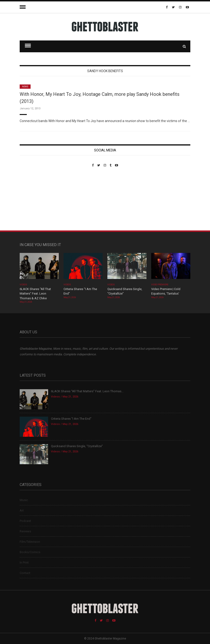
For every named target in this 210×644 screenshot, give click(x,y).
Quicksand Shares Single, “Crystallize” (77, 446)
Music (24, 500)
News (25, 87)
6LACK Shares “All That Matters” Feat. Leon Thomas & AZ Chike (35, 294)
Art (22, 510)
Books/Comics (30, 552)
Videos (23, 285)
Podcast (25, 521)
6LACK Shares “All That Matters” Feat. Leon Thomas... (87, 391)
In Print (24, 562)
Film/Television (30, 542)
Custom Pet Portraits (34, 200)
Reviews (25, 531)
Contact (25, 573)
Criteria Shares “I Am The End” (71, 419)
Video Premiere (160, 285)
